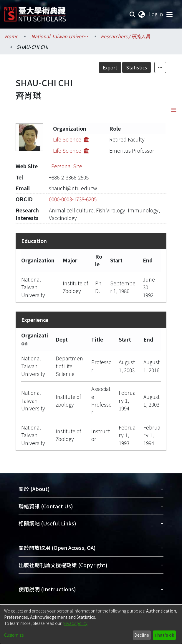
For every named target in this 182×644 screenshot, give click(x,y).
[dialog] (91, 624)
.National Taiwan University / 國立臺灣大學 (59, 36)
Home (11, 36)
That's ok (164, 635)
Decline (142, 635)
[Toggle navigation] (169, 14)
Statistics (136, 67)
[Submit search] (133, 14)
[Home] (35, 12)
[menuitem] (142, 14)
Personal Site (67, 166)
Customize (14, 635)
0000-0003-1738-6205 (73, 199)
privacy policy (75, 623)
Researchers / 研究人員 (125, 36)
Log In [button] (156, 14)
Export (110, 67)
